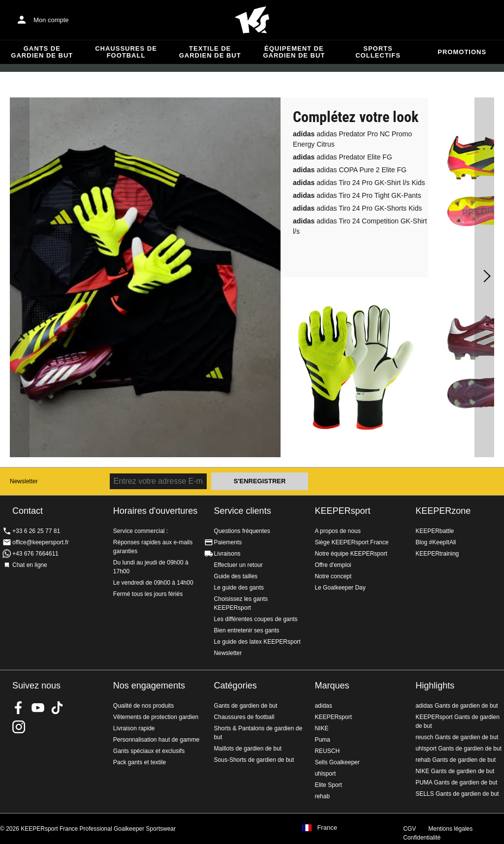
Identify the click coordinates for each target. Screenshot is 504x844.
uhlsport (325, 774)
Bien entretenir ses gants (247, 630)
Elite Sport (328, 785)
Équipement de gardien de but (294, 52)
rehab (322, 796)
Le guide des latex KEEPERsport (257, 642)
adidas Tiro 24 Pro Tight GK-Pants (357, 195)
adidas (323, 706)
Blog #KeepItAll (436, 542)
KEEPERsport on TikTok (57, 708)
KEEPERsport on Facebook (19, 708)
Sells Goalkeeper (337, 762)
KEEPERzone (443, 511)
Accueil (252, 20)
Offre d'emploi (333, 565)
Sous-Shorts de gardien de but (254, 760)
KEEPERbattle (435, 531)
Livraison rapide (134, 728)
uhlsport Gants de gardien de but (458, 749)
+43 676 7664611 (35, 554)
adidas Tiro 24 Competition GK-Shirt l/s (360, 226)
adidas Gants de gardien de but (457, 706)
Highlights (435, 686)
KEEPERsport (342, 511)
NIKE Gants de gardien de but (455, 771)
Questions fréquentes (242, 531)
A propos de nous (337, 531)
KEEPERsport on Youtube (38, 708)
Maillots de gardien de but (248, 749)
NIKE (321, 728)
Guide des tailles (236, 576)
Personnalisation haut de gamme (156, 740)
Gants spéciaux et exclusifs (149, 751)
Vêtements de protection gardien (156, 717)
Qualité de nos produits (143, 706)
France (327, 828)
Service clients (243, 511)
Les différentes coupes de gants (256, 619)
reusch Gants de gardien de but (457, 737)
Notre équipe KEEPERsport (351, 554)
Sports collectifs (378, 52)
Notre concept (333, 576)
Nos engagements (149, 686)
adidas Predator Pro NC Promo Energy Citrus (352, 139)
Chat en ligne (30, 565)
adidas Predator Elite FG (343, 157)
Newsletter (24, 481)
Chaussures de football (126, 52)
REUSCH (327, 751)
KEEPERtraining (437, 554)
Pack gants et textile (140, 762)
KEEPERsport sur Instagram (19, 727)
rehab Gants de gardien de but (456, 760)
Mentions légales (450, 829)
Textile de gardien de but (210, 52)
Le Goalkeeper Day (340, 588)
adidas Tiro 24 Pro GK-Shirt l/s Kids (359, 183)
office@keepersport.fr (41, 542)
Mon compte (51, 20)
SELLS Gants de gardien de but (457, 794)
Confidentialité (422, 838)
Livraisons (227, 554)
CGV (409, 829)
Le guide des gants (239, 588)
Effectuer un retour (238, 565)
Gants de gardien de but (42, 52)
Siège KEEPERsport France (351, 542)
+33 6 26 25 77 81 (36, 531)
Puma (322, 740)
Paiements (228, 542)
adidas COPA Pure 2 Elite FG (350, 170)
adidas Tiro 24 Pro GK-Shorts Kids (357, 208)
